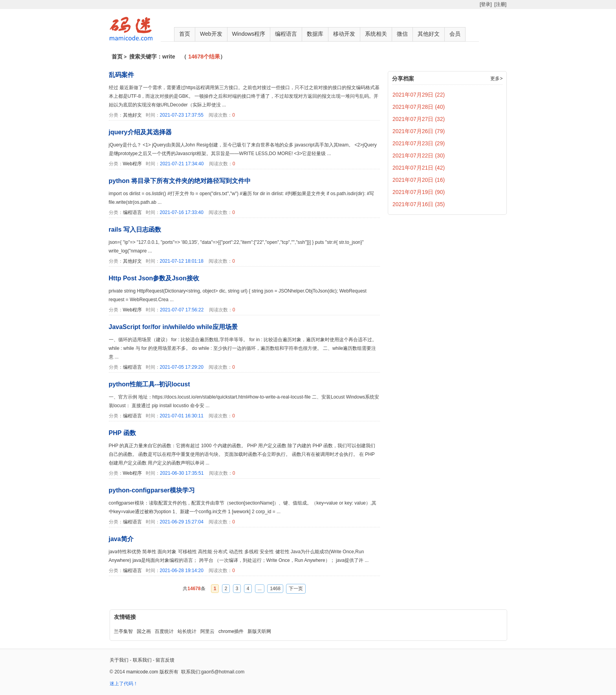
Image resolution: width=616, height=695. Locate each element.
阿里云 (207, 631)
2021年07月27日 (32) (419, 119)
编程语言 (286, 34)
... (260, 589)
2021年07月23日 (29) (419, 143)
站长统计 (187, 631)
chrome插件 (231, 631)
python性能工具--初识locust (149, 384)
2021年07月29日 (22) (419, 95)
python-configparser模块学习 (152, 490)
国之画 (144, 631)
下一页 (296, 589)
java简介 (121, 539)
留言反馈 (165, 660)
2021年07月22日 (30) (419, 155)
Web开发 (211, 34)
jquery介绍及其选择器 (140, 132)
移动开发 (344, 34)
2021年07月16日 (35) (419, 204)
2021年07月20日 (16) (419, 180)
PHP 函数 (122, 433)
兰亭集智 (123, 631)
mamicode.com (142, 672)
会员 (455, 34)
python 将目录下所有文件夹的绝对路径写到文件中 (180, 181)
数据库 (315, 34)
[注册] (500, 4)
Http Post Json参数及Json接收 (154, 278)
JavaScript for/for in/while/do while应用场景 (173, 327)
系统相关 (376, 34)
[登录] (486, 4)
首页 (185, 34)
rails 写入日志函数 (135, 230)
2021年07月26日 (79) (419, 131)
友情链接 (125, 617)
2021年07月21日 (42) (419, 168)
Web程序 (132, 164)
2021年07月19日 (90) (419, 192)
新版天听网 (259, 631)
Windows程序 (249, 34)
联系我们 (142, 660)
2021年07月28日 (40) (419, 107)
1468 (275, 589)
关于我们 (119, 660)
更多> (496, 79)
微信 (402, 34)
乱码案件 (121, 75)
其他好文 (429, 34)
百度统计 (164, 631)
